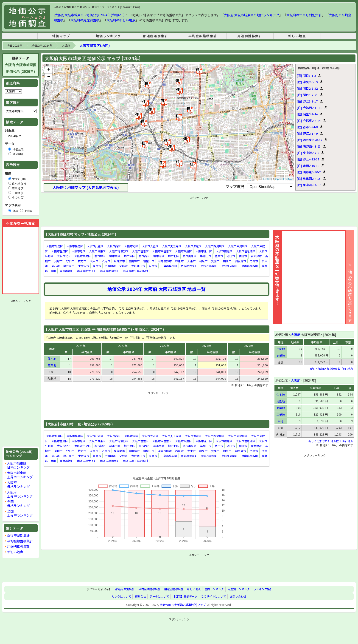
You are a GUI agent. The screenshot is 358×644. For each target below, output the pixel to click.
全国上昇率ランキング (20, 513)
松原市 (179, 261)
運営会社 (140, 596)
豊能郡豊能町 (189, 266)
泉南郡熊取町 (250, 266)
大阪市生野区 (60, 251)
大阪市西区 (114, 246)
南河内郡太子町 (87, 271)
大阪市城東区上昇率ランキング (20, 475)
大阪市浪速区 (193, 246)
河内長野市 (165, 261)
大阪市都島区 (55, 246)
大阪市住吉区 (140, 251)
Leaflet (267, 179)
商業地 (52, 365)
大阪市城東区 (97, 251)
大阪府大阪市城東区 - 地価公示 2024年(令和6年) (90, 15)
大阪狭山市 (138, 266)
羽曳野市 (241, 261)
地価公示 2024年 (42, 46)
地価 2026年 (14, 46)
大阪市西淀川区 (215, 246)
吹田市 (243, 256)
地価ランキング (108, 36)
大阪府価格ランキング (18, 484)
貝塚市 (58, 261)
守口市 (70, 261)
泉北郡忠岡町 (229, 266)
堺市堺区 (100, 256)
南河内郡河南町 (110, 271)
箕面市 (215, 261)
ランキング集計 (263, 589)
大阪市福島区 (75, 246)
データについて (159, 596)
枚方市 (82, 261)
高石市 (56, 266)
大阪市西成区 (184, 251)
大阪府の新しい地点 (121, 20)
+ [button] (49, 70)
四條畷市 (110, 266)
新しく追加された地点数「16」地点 (331, 441)
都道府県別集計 (155, 36)
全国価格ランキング (18, 503)
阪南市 (153, 266)
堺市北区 (173, 256)
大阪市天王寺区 (172, 246)
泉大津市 (256, 256)
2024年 (81, 346)
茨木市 (94, 261)
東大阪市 (84, 266)
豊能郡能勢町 (209, 266)
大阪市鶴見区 (224, 251)
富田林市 (134, 261)
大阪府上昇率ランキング (20, 494)
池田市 (231, 256)
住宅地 (52, 358)
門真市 (254, 261)
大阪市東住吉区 (162, 251)
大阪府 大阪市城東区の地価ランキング (252, 15)
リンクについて (121, 596)
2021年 (206, 346)
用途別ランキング (239, 589)
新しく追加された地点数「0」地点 (331, 369)
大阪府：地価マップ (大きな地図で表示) (86, 187)
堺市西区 (144, 256)
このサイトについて (213, 596)
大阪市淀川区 (204, 251)
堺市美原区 (190, 256)
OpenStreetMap (284, 179)
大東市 (191, 261)
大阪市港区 (131, 246)
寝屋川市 (149, 261)
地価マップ (61, 36)
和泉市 (203, 261)
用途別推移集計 (250, 36)
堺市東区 (129, 256)
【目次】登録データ (185, 596)
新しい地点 (297, 36)
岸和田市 (206, 256)
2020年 (248, 346)
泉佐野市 (119, 261)
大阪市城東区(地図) (95, 45)
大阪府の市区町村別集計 (304, 15)
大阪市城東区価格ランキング (18, 465)
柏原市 (227, 261)
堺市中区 (115, 256)
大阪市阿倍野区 (119, 251)
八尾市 (106, 261)
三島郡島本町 (169, 266)
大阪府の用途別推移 (85, 20)
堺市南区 (159, 256)
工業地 (281, 415)
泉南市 (97, 266)
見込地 (281, 401)
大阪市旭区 (78, 251)
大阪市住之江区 (246, 251)
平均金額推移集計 (203, 36)
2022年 (165, 346)
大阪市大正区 (150, 246)
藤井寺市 (69, 266)
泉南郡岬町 (67, 271)
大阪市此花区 (95, 246)
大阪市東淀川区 (238, 246)
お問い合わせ (238, 596)
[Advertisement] (21, 373)
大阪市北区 (64, 256)
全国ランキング (214, 589)
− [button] (49, 77)
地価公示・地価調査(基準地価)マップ (183, 605)
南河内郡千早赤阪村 (135, 271)
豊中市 (219, 256)
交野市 (123, 266)
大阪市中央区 (83, 256)
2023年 (123, 346)
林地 (281, 421)
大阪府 (66, 46)
